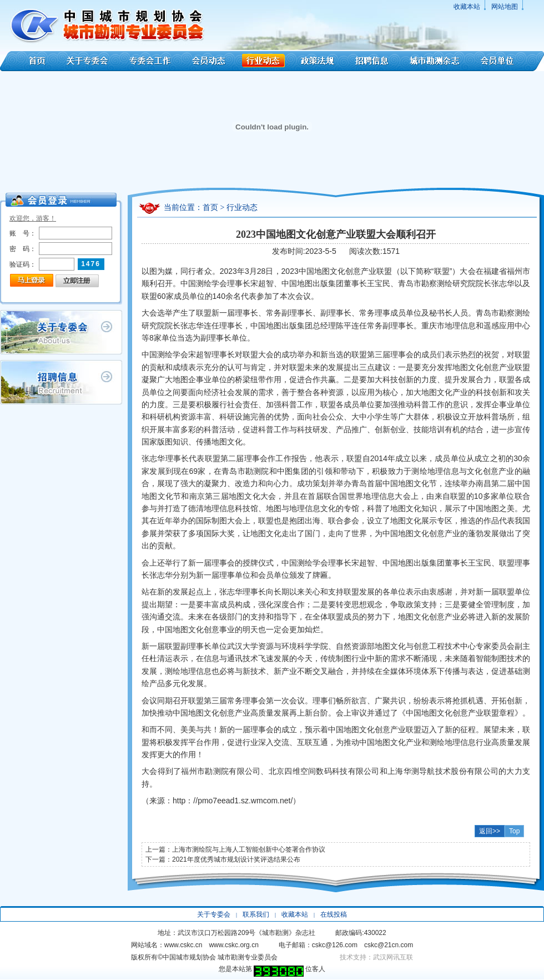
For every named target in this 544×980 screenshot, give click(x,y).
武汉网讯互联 (393, 957)
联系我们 (256, 914)
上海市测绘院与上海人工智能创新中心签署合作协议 (249, 849)
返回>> (490, 831)
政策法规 (318, 61)
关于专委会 (89, 61)
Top (514, 831)
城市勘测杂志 (435, 61)
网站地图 (505, 7)
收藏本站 (467, 7)
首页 (29, 61)
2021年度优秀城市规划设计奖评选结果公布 (236, 859)
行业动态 (263, 61)
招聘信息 (372, 61)
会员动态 (209, 61)
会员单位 (507, 61)
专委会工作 (150, 61)
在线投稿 (334, 914)
